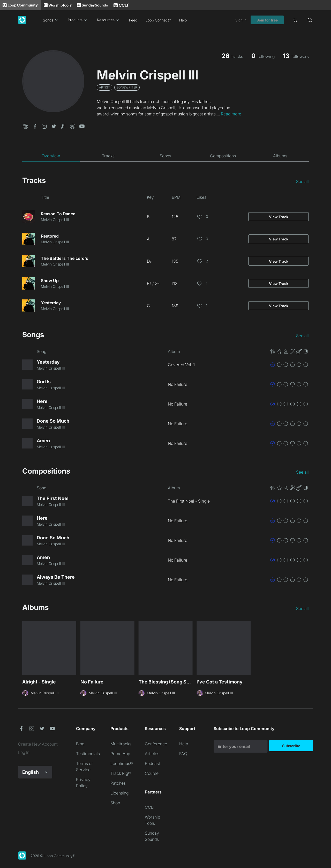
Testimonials (88, 754)
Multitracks (121, 744)
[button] (25, 126)
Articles (152, 754)
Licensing (119, 793)
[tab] (51, 156)
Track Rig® (121, 773)
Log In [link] (24, 752)
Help (183, 20)
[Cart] (295, 20)
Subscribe (291, 746)
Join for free (267, 20)
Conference (156, 744)
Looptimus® (122, 763)
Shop (115, 803)
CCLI (150, 807)
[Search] (310, 20)
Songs (51, 20)
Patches (118, 783)
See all (302, 181)
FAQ (183, 754)
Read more (231, 114)
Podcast (152, 763)
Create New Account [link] (38, 744)
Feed (133, 20)
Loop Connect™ (158, 20)
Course (152, 773)
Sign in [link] (241, 20)
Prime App (120, 754)
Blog (80, 744)
